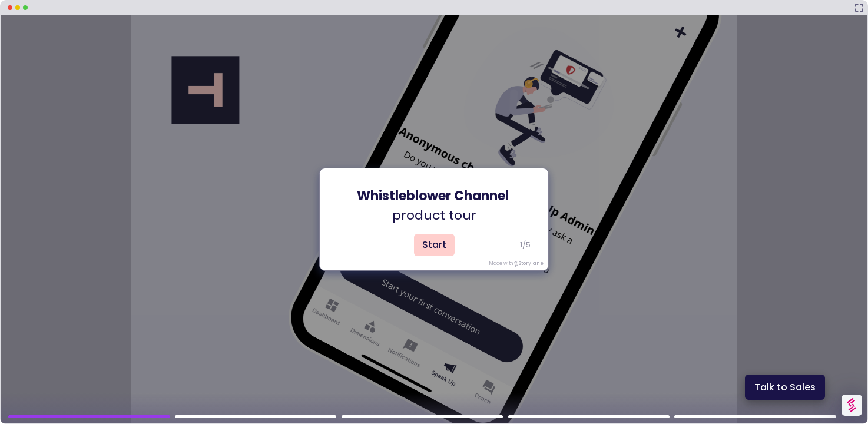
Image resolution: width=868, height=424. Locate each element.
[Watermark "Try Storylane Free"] (852, 405)
